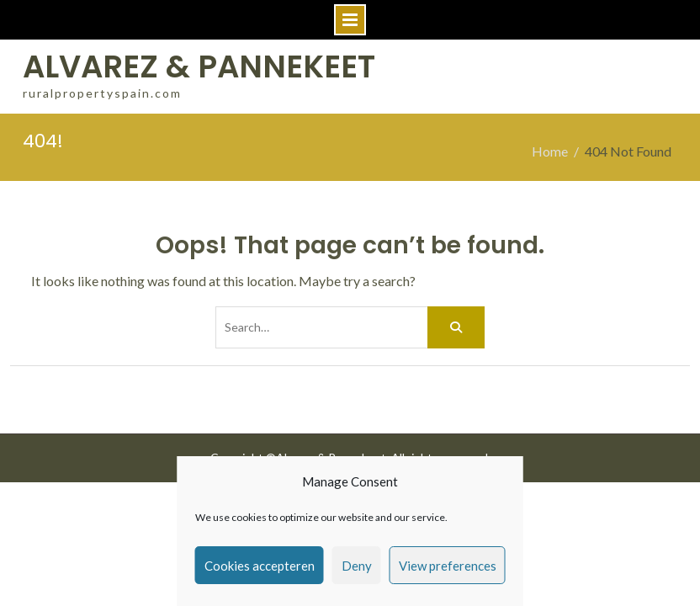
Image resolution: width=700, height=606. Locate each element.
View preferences (448, 566)
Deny (357, 566)
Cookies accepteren (260, 566)
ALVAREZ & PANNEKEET (199, 66)
